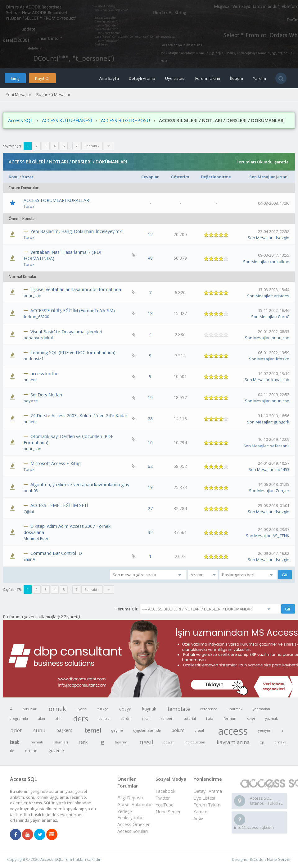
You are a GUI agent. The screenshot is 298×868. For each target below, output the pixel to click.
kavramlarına (233, 742)
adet (16, 730)
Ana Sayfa (109, 78)
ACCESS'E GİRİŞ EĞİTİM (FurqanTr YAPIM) (73, 311)
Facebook (165, 791)
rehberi (167, 718)
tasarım (121, 742)
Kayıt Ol (42, 78)
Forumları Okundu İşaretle (263, 162)
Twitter (163, 798)
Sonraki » (92, 146)
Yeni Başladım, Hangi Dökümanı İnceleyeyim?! (76, 231)
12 (150, 234)
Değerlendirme (216, 177)
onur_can (32, 295)
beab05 (31, 491)
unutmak (235, 709)
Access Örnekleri (134, 824)
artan (282, 177)
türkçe (103, 709)
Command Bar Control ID (56, 553)
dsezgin (282, 238)
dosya (125, 709)
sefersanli (280, 446)
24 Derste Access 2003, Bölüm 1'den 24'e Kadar (79, 416)
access (233, 731)
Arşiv (198, 818)
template (179, 709)
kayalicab (280, 380)
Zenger (282, 491)
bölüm (178, 730)
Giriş (15, 78)
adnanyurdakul (38, 338)
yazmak (271, 718)
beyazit (31, 401)
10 (150, 443)
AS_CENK (281, 536)
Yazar (28, 177)
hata (210, 718)
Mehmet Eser (36, 538)
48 (150, 258)
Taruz (29, 206)
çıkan (146, 718)
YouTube (165, 805)
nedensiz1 (34, 359)
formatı (37, 742)
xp (262, 742)
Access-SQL (51, 859)
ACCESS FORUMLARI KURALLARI (57, 200)
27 (150, 508)
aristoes (282, 296)
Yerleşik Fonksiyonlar (130, 814)
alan (42, 718)
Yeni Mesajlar (19, 94)
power (169, 742)
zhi (58, 718)
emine (31, 750)
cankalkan (280, 262)
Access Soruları (133, 831)
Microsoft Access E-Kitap (56, 463)
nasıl (146, 742)
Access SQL (20, 120)
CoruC (284, 317)
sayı (251, 718)
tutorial (190, 718)
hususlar (30, 709)
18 (150, 313)
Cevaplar (150, 177)
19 (150, 397)
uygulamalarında (147, 730)
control (104, 718)
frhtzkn (282, 359)
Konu (14, 177)
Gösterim (180, 177)
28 (150, 419)
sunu (39, 730)
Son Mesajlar (262, 177)
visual (199, 730)
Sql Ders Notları (46, 395)
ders (81, 718)
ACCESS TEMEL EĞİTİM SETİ (59, 505)
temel (93, 730)
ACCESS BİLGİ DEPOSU (125, 120)
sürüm (126, 718)
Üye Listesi (175, 78)
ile (12, 750)
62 (150, 466)
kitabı (15, 742)
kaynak (149, 709)
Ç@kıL (29, 512)
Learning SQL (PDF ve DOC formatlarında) (73, 352)
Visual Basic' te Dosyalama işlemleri (66, 332)
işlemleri (61, 742)
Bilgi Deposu (130, 798)
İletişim (237, 78)
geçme (117, 730)
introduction (195, 742)
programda (19, 718)
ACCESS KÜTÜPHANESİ (67, 120)
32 (150, 532)
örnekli (280, 742)
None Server (168, 812)
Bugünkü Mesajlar (53, 94)
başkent (64, 730)
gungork (282, 422)
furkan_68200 (36, 317)
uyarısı (82, 709)
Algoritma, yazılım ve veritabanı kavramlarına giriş (80, 484)
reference (209, 709)
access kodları (45, 374)
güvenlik (56, 750)
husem (30, 380)
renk (83, 742)
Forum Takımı (208, 78)
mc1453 (282, 469)
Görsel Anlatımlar (135, 804)
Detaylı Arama (142, 78)
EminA (29, 559)
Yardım (260, 78)
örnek (57, 709)
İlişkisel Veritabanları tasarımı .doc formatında (76, 289)
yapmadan (261, 709)
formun (230, 718)
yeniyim (265, 730)
